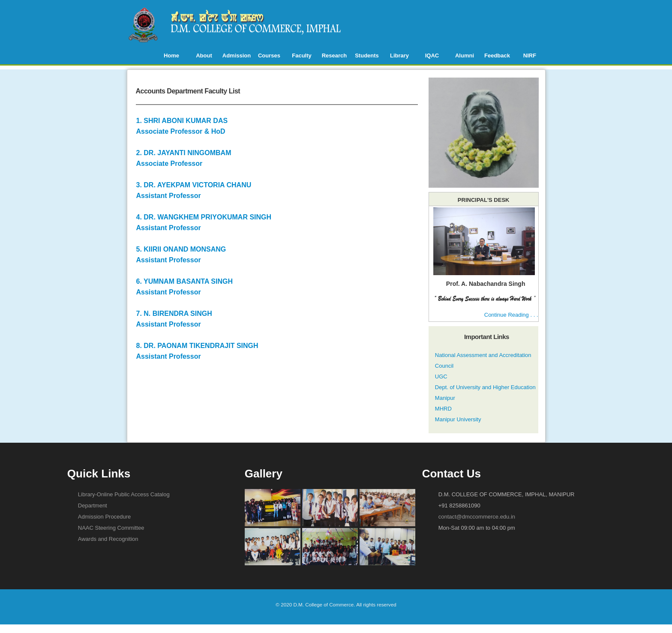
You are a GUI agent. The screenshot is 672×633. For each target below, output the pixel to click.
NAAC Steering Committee (111, 528)
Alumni (465, 55)
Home (171, 55)
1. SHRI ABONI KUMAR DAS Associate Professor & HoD (265, 107)
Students (367, 55)
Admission (237, 55)
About (204, 55)
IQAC (432, 55)
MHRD (443, 409)
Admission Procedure (105, 517)
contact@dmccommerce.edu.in (477, 517)
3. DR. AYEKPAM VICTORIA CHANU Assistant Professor (265, 171)
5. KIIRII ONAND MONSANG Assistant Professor (265, 235)
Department (93, 505)
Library (399, 55)
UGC (441, 376)
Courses (269, 55)
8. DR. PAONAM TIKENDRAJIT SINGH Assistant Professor (265, 332)
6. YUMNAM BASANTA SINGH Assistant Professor (265, 267)
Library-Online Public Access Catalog (124, 494)
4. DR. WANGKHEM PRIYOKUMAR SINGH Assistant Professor (265, 203)
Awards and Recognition (108, 539)
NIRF (530, 55)
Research (334, 55)
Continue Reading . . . (511, 315)
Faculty (302, 55)
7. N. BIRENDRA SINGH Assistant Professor (265, 300)
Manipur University (458, 419)
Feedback (497, 55)
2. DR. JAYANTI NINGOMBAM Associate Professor (265, 139)
